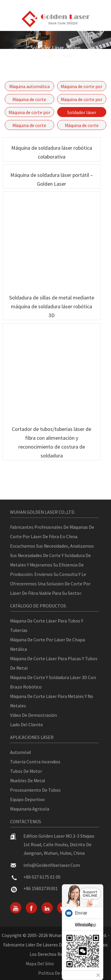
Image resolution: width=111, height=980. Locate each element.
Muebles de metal (28, 780)
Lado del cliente (26, 724)
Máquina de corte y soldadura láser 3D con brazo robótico (53, 682)
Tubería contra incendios (35, 762)
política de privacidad (60, 973)
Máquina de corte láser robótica (82, 126)
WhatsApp (86, 925)
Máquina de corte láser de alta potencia (29, 126)
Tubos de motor (26, 771)
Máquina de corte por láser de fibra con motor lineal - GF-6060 (29, 113)
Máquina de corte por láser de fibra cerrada (82, 87)
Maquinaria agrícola (30, 809)
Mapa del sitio (40, 963)
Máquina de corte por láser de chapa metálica (48, 644)
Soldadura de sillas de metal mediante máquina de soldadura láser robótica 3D (52, 306)
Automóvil (21, 752)
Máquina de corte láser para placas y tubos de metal (54, 663)
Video (68, 56)
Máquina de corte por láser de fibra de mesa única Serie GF (82, 100)
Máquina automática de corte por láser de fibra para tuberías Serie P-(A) (29, 87)
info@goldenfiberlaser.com (52, 865)
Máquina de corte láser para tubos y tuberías (47, 625)
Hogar (48, 56)
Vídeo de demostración (33, 715)
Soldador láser (82, 112)
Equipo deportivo (27, 799)
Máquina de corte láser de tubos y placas (29, 100)
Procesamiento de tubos (35, 790)
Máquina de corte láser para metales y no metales (52, 701)
